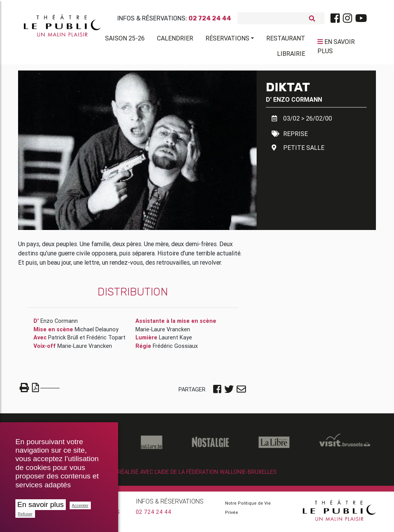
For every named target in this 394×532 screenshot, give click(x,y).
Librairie (291, 55)
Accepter (80, 505)
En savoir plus (41, 504)
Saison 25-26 (125, 40)
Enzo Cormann (298, 102)
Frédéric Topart (106, 341)
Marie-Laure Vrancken (85, 349)
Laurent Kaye (175, 341)
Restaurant (286, 40)
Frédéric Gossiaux (175, 349)
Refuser (25, 514)
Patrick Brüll (63, 341)
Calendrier (175, 40)
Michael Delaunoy (97, 332)
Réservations (227, 40)
